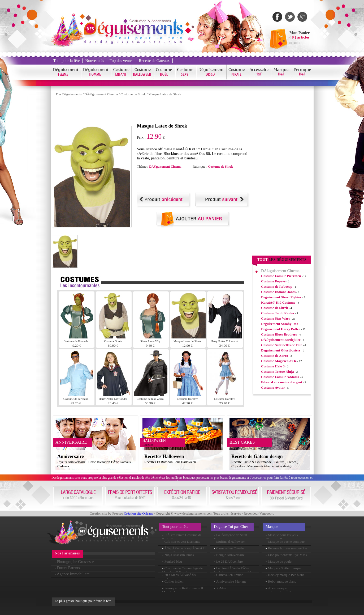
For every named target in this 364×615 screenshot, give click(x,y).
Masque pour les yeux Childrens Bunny (282, 537)
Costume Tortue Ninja (278, 372)
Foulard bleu (173, 561)
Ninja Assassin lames (179, 555)
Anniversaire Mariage (231, 581)
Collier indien (174, 581)
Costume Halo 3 (273, 366)
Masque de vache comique (286, 542)
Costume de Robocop (277, 287)
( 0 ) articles (299, 37)
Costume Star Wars (276, 318)
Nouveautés (95, 61)
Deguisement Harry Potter (281, 329)
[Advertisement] (149, 111)
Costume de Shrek (133, 94)
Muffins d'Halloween (231, 542)
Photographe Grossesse (76, 562)
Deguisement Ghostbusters (281, 350)
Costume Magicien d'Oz (279, 361)
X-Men (221, 588)
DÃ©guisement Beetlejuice (281, 340)
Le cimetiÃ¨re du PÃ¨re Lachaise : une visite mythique (235, 570)
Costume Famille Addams (280, 377)
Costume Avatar (273, 387)
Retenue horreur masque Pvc (288, 548)
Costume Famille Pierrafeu (281, 276)
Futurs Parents (68, 568)
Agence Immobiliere (73, 574)
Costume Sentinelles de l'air (281, 345)
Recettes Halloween (164, 456)
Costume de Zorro (275, 356)
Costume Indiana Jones (278, 292)
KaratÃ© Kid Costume (278, 302)
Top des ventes (121, 61)
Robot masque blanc (282, 581)
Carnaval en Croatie (230, 548)
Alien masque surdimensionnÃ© (278, 590)
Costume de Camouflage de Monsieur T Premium (182, 570)
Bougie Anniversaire (230, 555)
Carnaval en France (230, 575)
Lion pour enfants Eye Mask (288, 555)
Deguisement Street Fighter (281, 297)
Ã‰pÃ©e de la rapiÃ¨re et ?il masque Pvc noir (184, 550)
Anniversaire (71, 456)
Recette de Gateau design (257, 456)
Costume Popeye (273, 281)
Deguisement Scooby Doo (280, 324)
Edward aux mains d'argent (282, 382)
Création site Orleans (138, 513)
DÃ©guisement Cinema (101, 94)
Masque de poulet (280, 561)
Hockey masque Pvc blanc (286, 575)
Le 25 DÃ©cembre (229, 561)
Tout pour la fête (66, 61)
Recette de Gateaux (154, 61)
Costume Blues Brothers (279, 334)
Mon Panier (300, 33)
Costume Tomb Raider (278, 313)
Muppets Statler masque (285, 568)
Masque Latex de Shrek (165, 94)
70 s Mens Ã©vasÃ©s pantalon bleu (179, 577)
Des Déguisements (69, 94)
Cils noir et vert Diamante (182, 542)
